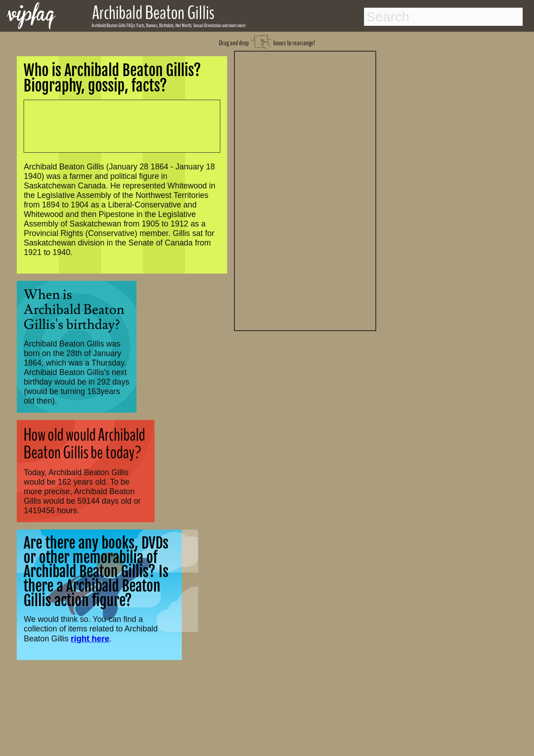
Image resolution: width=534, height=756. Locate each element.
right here (90, 638)
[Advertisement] (305, 190)
